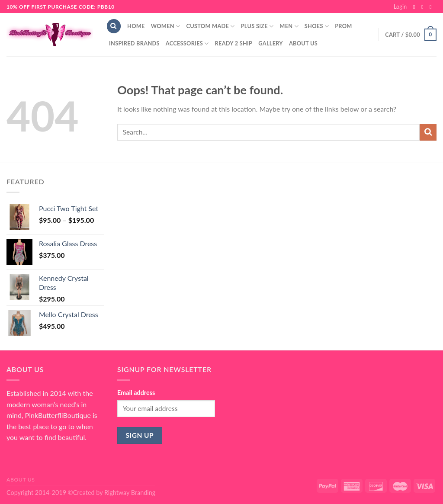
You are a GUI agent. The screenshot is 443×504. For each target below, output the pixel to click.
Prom (343, 26)
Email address (136, 393)
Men (289, 26)
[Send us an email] (432, 7)
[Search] (114, 26)
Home (136, 26)
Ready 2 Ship (234, 43)
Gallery (271, 43)
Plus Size (257, 26)
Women (166, 26)
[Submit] (428, 132)
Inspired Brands (134, 43)
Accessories (187, 43)
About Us (303, 43)
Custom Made (210, 26)
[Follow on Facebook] (416, 7)
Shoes (317, 26)
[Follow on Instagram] (424, 7)
